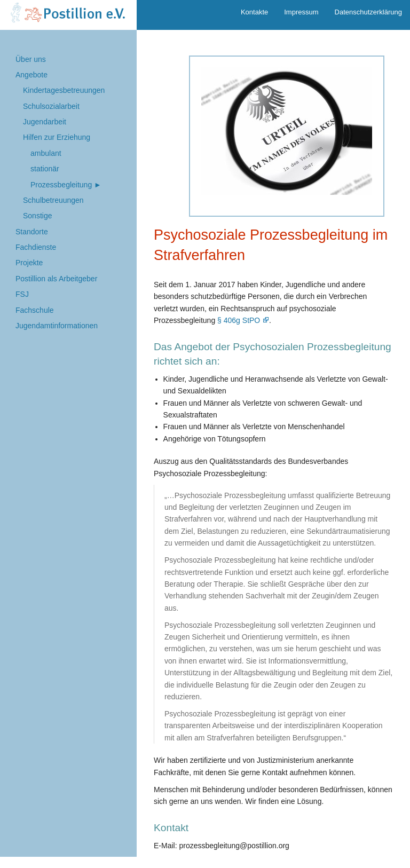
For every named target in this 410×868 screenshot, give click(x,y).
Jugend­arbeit (45, 122)
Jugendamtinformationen (57, 326)
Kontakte (254, 12)
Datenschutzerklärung (368, 12)
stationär (45, 169)
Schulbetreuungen (53, 200)
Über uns (31, 59)
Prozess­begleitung (61, 185)
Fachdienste (36, 247)
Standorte (32, 232)
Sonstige (37, 216)
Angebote (31, 75)
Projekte (29, 263)
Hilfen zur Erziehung (57, 137)
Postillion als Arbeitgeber (56, 279)
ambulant (46, 153)
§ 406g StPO (239, 320)
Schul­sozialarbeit (51, 106)
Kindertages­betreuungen (64, 90)
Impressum (301, 12)
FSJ (22, 294)
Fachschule (35, 310)
